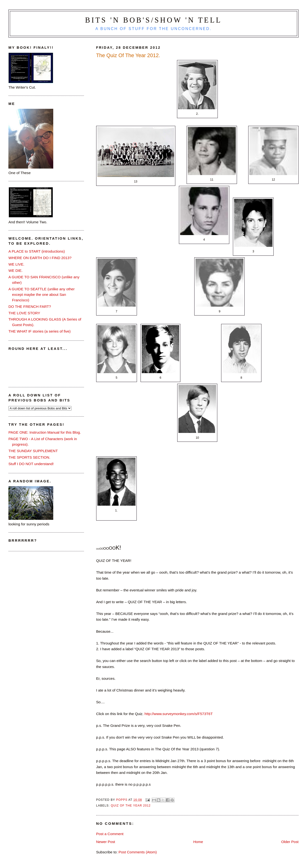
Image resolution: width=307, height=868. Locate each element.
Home (198, 842)
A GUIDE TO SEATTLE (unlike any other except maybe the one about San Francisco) (41, 294)
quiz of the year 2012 (131, 806)
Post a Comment (110, 834)
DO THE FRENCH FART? (30, 307)
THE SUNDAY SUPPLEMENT (33, 451)
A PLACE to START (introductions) (37, 251)
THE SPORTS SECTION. (29, 457)
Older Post (290, 842)
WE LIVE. (16, 264)
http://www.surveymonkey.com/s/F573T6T (179, 714)
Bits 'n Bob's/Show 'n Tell (153, 20)
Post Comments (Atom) (138, 852)
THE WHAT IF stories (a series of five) (39, 331)
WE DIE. (15, 270)
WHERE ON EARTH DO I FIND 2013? (40, 258)
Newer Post (106, 842)
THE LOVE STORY (24, 313)
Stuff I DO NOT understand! (31, 464)
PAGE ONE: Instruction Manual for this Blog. (45, 432)
